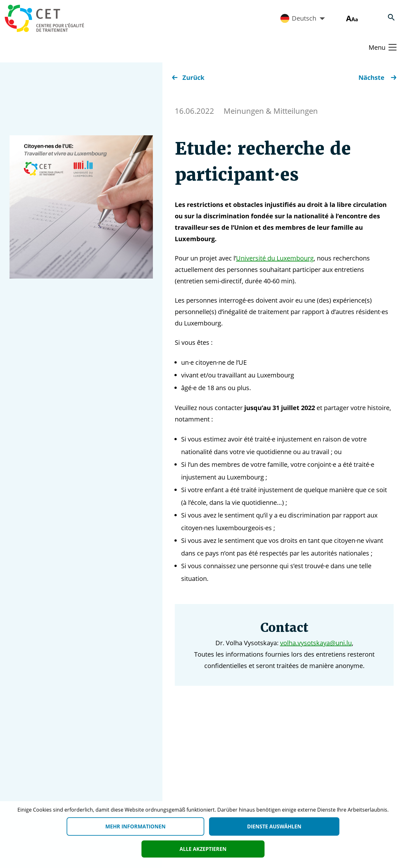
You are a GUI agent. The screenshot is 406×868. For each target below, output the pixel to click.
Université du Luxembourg (275, 258)
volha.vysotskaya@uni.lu (316, 643)
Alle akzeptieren (203, 849)
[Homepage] (44, 18)
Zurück (188, 77)
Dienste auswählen (274, 826)
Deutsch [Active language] (303, 18)
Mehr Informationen (135, 826)
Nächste (377, 77)
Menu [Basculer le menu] (377, 47)
